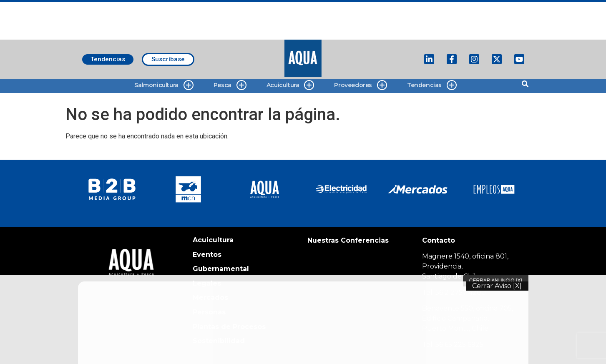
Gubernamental (221, 269)
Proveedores (361, 85)
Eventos (207, 255)
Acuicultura (290, 85)
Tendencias (432, 85)
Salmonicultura (164, 85)
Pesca (230, 85)
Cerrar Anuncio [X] (496, 281)
